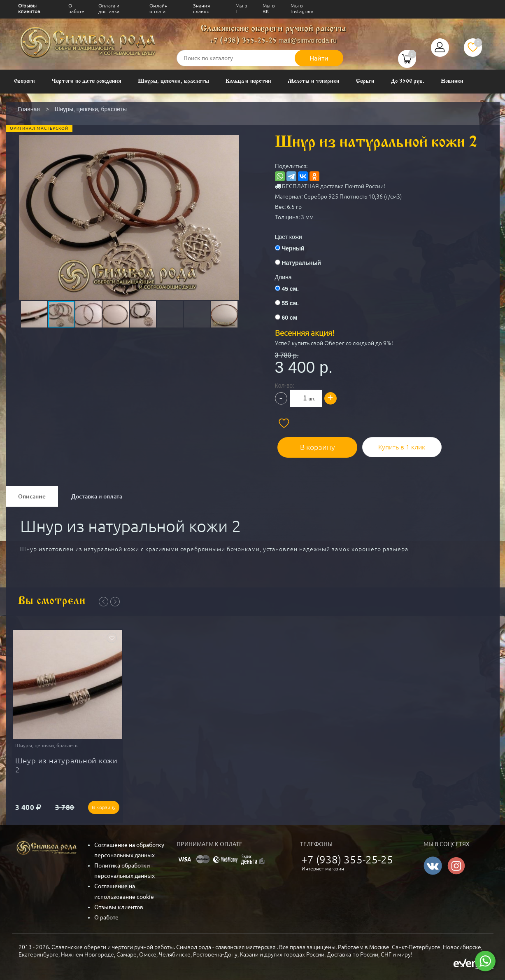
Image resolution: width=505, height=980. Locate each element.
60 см (289, 318)
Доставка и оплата (97, 494)
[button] (128, 202)
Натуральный (301, 263)
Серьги (365, 81)
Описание (32, 494)
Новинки (452, 81)
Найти (319, 58)
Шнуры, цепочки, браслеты (173, 81)
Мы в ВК (269, 8)
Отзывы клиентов (29, 8)
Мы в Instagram (302, 8)
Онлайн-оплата (159, 8)
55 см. (290, 303)
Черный (293, 248)
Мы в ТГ (242, 8)
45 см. (290, 289)
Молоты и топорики (314, 81)
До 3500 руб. (408, 81)
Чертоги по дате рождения (86, 81)
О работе (77, 8)
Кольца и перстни (248, 81)
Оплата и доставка (109, 8)
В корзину (312, 444)
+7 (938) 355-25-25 (243, 41)
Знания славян (201, 8)
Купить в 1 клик (392, 444)
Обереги (25, 81)
